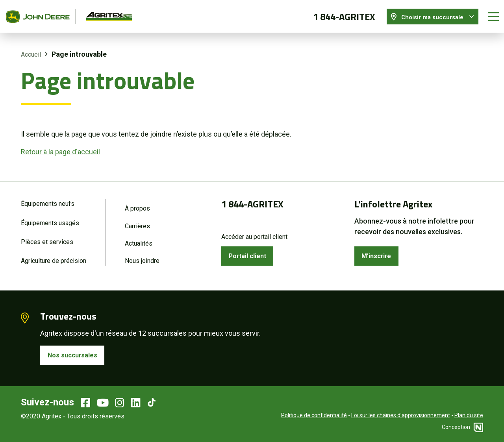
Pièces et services (47, 239)
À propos (137, 204)
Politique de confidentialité (314, 414)
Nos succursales (75, 354)
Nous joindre (142, 258)
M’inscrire (379, 252)
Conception (462, 426)
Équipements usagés (50, 219)
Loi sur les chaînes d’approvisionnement (401, 414)
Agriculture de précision (54, 258)
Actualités (139, 240)
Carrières (137, 222)
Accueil (31, 50)
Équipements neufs (48, 199)
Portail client (250, 252)
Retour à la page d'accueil (60, 147)
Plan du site (469, 414)
